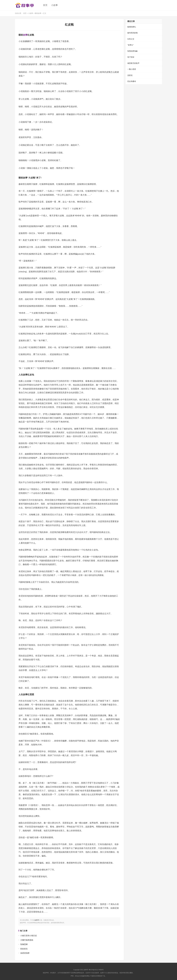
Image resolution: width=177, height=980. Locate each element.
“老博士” (130, 45)
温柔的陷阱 (25, 953)
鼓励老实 (24, 949)
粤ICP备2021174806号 (96, 970)
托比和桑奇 (132, 81)
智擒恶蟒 (24, 944)
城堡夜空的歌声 (133, 63)
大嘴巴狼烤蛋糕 (27, 940)
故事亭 (37, 920)
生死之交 (131, 39)
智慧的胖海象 (133, 51)
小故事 (54, 5)
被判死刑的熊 (133, 33)
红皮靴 (69, 25)
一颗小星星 (132, 69)
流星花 (130, 75)
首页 (45, 5)
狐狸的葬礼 (132, 27)
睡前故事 (38, 13)
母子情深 (131, 57)
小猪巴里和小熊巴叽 (29, 936)
